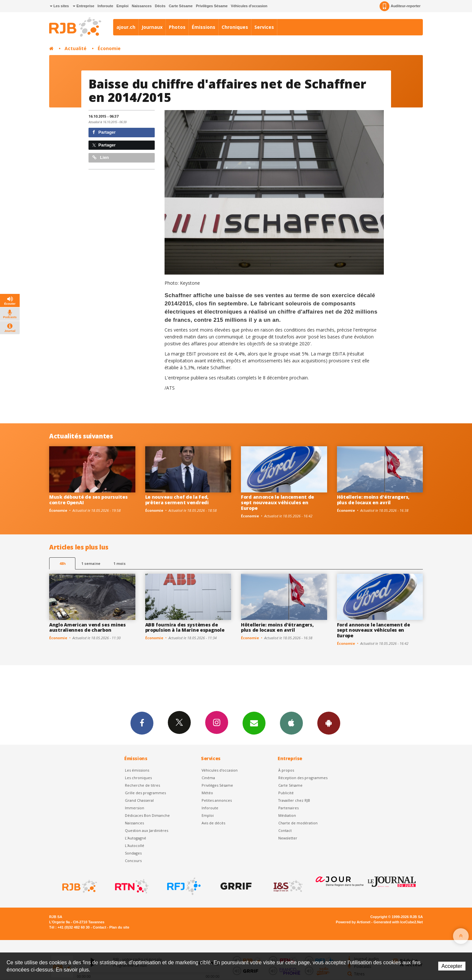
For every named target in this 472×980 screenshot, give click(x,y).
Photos (177, 27)
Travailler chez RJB (294, 800)
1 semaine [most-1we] (91, 563)
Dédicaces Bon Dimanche (147, 815)
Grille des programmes (145, 793)
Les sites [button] (59, 6)
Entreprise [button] (83, 6)
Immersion (135, 808)
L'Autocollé (135, 845)
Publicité (286, 793)
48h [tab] (62, 563)
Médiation (287, 815)
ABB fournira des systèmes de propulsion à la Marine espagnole (185, 627)
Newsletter (288, 838)
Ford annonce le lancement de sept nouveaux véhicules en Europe (277, 502)
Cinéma (208, 778)
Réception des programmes (303, 778)
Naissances (142, 6)
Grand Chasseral (139, 800)
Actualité (76, 48)
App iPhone (291, 723)
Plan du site (119, 927)
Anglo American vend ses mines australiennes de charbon (88, 627)
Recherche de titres (142, 785)
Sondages (133, 853)
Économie (109, 48)
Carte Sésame (181, 6)
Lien (101, 157)
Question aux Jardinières (147, 830)
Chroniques (235, 27)
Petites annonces (217, 800)
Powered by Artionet (353, 922)
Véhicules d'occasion (249, 6)
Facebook (142, 723)
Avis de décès (213, 823)
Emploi (122, 6)
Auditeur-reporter (400, 6)
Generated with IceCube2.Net (398, 922)
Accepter (452, 966)
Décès (160, 6)
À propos (286, 770)
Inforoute (106, 6)
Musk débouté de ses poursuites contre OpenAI (88, 500)
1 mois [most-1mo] (119, 563)
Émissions (204, 27)
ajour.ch (126, 27)
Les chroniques (138, 778)
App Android (329, 723)
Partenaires (288, 808)
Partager (104, 132)
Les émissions (137, 770)
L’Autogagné (136, 838)
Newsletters (254, 723)
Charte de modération (298, 823)
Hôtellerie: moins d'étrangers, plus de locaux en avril (373, 500)
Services (264, 27)
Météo (207, 793)
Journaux (152, 27)
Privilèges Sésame (212, 6)
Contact (285, 830)
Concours (133, 861)
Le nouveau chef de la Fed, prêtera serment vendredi (177, 500)
